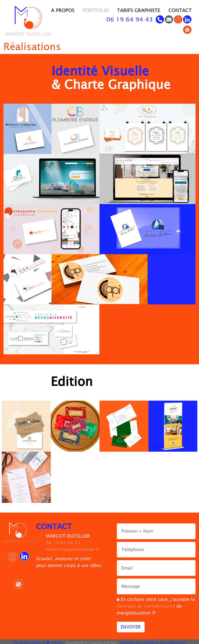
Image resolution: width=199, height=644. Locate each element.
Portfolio (96, 10)
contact (180, 10)
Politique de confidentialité (146, 604)
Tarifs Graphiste (139, 10)
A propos (63, 10)
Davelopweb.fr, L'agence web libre (91, 641)
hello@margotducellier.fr (73, 548)
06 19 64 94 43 (130, 20)
